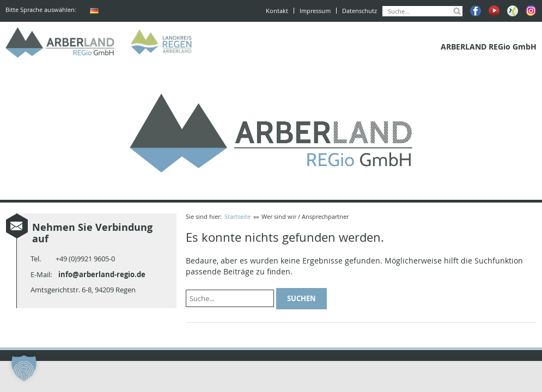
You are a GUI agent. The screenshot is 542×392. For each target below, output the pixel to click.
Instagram (531, 11)
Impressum (315, 11)
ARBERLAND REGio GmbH (60, 42)
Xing (513, 11)
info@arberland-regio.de (102, 274)
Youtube (494, 11)
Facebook (476, 11)
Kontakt (277, 11)
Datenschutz (360, 11)
